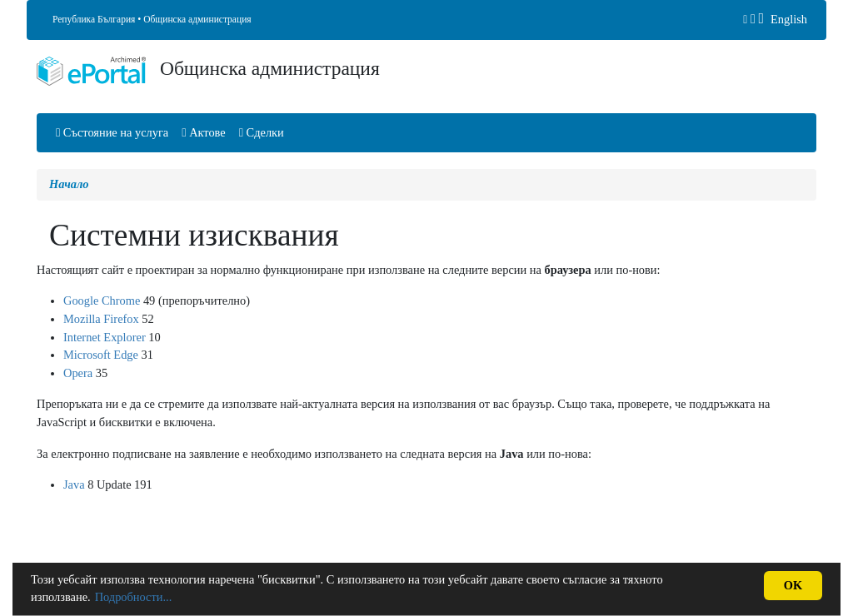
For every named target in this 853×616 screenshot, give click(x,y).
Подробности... (134, 597)
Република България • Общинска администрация (152, 19)
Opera (78, 373)
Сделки (262, 132)
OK (793, 585)
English (789, 19)
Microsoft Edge (101, 355)
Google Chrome (102, 301)
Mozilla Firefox (101, 319)
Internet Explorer (105, 337)
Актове (203, 132)
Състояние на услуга (112, 132)
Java (74, 484)
